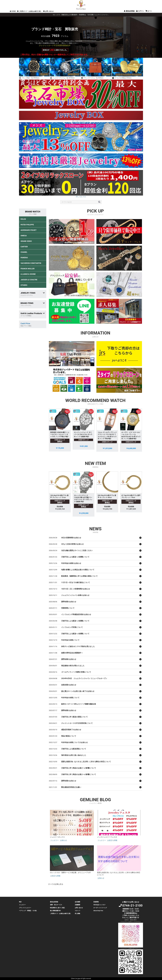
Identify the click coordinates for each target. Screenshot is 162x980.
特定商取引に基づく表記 (57, 908)
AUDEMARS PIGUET (29, 230)
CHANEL (24, 252)
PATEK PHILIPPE (27, 225)
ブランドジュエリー (25, 908)
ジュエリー (55, 840)
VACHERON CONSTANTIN (31, 263)
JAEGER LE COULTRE (29, 280)
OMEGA (24, 236)
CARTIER (24, 247)
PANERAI (24, 258)
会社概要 (77, 902)
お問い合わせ (48, 11)
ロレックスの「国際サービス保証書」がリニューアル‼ (70, 873)
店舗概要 (77, 905)
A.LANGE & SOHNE (28, 274)
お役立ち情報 (112, 840)
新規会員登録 (54, 902)
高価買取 (96, 902)
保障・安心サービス (56, 905)
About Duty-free (98, 911)
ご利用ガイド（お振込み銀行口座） (29, 11)
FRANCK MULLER (28, 269)
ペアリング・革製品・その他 (28, 911)
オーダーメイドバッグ (100, 908)
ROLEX (23, 219)
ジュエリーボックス (57, 837)
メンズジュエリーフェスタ (107, 837)
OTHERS (24, 285)
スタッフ (77, 911)
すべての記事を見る (56, 884)
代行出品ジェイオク (99, 905)
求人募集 (77, 913)
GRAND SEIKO (26, 241)
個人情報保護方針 (55, 911)
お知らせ (64, 840)
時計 (20, 902)
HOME (13, 11)
